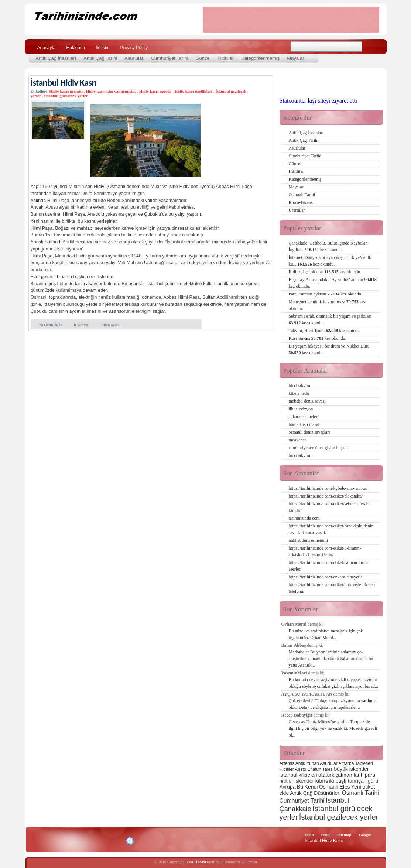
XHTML (69, 840)
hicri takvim (299, 386)
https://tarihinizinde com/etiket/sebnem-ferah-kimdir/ (329, 507)
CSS (95, 841)
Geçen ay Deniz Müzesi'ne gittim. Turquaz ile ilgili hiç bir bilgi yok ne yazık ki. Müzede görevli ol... (333, 728)
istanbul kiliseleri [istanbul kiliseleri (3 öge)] (298, 775)
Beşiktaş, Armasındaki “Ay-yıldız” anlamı (333, 283)
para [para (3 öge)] (370, 775)
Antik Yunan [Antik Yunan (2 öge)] (307, 763)
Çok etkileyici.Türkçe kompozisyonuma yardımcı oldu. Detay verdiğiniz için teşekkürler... (333, 704)
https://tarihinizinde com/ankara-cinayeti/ (325, 577)
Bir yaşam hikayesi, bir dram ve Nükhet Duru (329, 349)
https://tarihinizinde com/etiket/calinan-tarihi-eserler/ (329, 566)
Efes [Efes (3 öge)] (345, 787)
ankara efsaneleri (304, 417)
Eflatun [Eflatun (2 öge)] (314, 769)
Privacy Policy (134, 48)
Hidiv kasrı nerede (155, 91)
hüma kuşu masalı (305, 424)
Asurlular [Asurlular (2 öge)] (328, 763)
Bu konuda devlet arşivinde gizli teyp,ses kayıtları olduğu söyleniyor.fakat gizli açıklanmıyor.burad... (334, 683)
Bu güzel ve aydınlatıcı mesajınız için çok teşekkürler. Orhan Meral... (326, 634)
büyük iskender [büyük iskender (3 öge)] (351, 769)
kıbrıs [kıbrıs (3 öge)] (322, 781)
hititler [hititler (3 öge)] (286, 781)
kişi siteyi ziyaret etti (332, 101)
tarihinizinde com (304, 518)
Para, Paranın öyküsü (326, 294)
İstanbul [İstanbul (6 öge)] (338, 800)
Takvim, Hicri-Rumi (325, 331)
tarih (310, 835)
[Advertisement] (291, 20)
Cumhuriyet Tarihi (169, 58)
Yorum (81, 325)
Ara (371, 47)
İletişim (102, 48)
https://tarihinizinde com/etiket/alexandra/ (326, 496)
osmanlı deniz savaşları (309, 432)
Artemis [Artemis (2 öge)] (287, 763)
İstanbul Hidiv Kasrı (64, 83)
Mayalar (295, 58)
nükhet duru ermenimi (309, 540)
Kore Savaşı (318, 338)
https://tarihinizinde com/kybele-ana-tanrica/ (328, 488)
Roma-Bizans (301, 202)
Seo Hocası (197, 862)
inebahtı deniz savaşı (307, 401)
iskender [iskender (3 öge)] (304, 781)
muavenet (297, 440)
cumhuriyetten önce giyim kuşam (318, 448)
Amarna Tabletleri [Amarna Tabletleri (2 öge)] (355, 763)
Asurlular (134, 58)
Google (365, 835)
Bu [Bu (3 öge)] (300, 787)
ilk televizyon (301, 409)
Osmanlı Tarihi (302, 195)
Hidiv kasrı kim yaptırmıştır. (111, 91)
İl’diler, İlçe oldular (325, 272)
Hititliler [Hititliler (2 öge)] (287, 769)
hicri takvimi (300, 455)
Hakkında (76, 48)
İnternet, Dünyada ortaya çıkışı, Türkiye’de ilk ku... (330, 261)
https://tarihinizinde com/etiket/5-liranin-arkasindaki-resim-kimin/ (325, 551)
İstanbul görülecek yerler (66, 96)
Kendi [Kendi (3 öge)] (311, 787)
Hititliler (226, 58)
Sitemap (344, 835)
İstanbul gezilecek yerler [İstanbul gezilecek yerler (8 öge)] (339, 817)
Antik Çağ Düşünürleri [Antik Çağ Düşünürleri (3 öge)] (315, 793)
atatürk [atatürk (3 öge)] (326, 775)
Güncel (203, 58)
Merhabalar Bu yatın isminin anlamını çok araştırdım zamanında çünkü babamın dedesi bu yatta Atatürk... (331, 659)
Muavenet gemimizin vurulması (327, 305)
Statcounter (293, 101)
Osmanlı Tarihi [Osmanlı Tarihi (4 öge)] (360, 793)
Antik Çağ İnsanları (56, 58)
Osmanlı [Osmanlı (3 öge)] (329, 787)
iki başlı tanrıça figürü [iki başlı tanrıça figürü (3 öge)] (354, 781)
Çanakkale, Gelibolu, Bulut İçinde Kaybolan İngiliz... (328, 246)
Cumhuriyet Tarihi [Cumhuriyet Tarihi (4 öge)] (302, 801)
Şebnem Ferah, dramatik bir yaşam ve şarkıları (330, 319)
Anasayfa (47, 48)
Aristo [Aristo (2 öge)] (301, 769)
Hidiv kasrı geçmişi (66, 91)
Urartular (297, 210)
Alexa (49, 841)
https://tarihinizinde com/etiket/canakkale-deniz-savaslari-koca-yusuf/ (332, 529)
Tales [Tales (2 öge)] (328, 769)
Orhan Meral (110, 325)
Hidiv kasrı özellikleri (193, 91)
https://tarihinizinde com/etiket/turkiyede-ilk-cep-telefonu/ (333, 588)
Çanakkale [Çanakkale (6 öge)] (295, 809)
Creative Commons (38, 840)
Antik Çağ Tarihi (100, 58)
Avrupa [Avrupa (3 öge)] (288, 787)
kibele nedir (299, 393)
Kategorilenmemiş (260, 58)
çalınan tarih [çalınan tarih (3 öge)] (349, 775)
